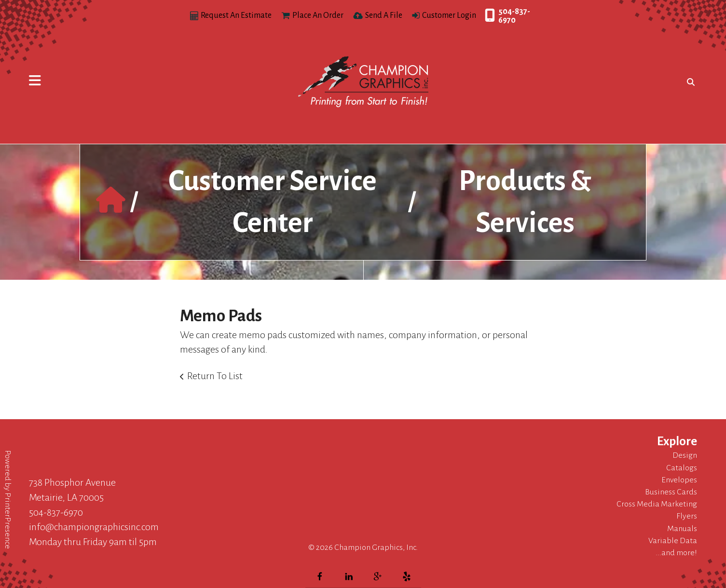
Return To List (215, 376)
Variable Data (673, 541)
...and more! (676, 553)
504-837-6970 (514, 16)
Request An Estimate (236, 15)
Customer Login (449, 15)
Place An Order (318, 15)
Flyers (687, 516)
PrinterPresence (8, 521)
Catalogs (682, 468)
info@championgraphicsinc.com (94, 527)
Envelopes (679, 480)
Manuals (682, 529)
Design (685, 455)
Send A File (384, 15)
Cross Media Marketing (657, 504)
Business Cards (671, 492)
